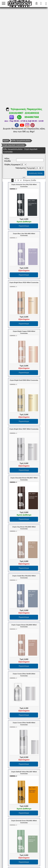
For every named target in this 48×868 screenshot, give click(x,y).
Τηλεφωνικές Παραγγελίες (24, 109)
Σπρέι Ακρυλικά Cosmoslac (14, 145)
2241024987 (16, 113)
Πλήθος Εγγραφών (12, 165)
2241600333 (32, 113)
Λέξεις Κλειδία (7, 160)
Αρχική (6, 141)
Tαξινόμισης (21, 168)
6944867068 (32, 117)
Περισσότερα (24, 226)
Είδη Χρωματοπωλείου (21, 141)
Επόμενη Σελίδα (30, 180)
